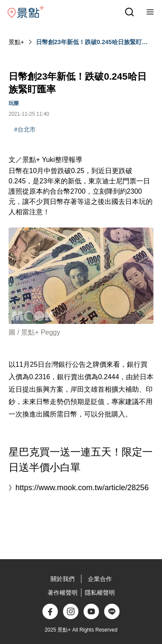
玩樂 (14, 103)
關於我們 (63, 579)
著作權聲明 (63, 593)
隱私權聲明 (100, 593)
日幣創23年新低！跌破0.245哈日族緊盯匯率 (92, 42)
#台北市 (25, 129)
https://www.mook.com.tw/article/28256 (82, 488)
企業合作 (100, 579)
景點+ (16, 42)
